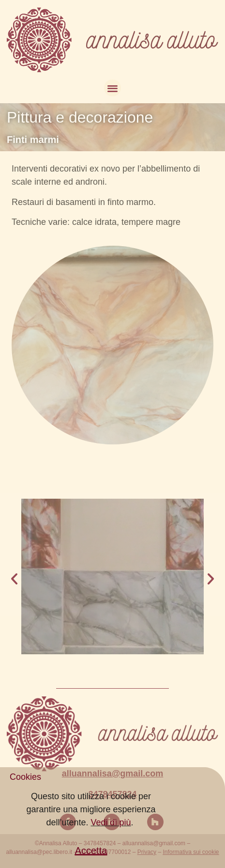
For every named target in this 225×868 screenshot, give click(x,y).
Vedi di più (111, 838)
